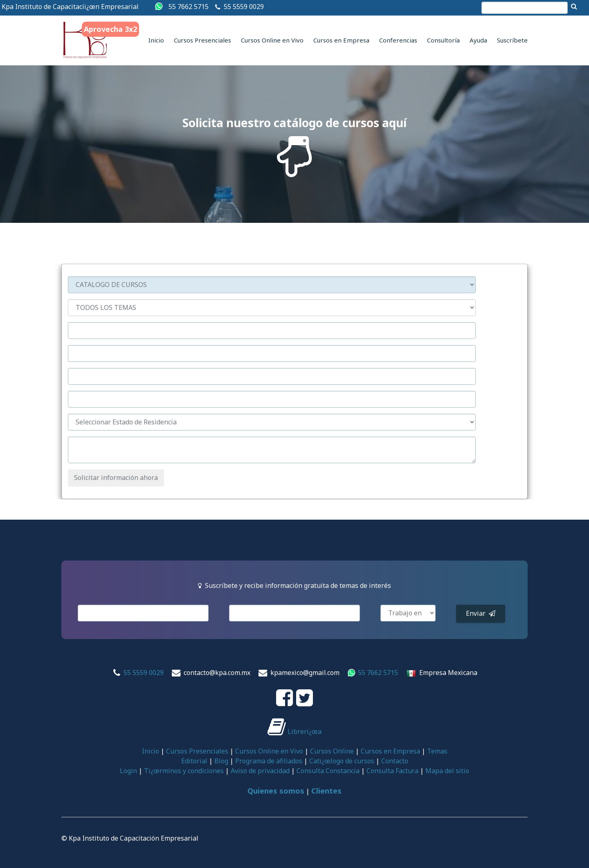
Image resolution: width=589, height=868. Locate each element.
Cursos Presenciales (202, 40)
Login (128, 771)
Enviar (481, 613)
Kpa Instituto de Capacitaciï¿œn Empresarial (70, 7)
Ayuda (478, 40)
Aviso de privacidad (260, 771)
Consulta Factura (392, 771)
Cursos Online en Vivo (272, 40)
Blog (221, 761)
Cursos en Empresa (341, 40)
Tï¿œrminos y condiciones (184, 771)
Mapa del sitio (447, 771)
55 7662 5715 (189, 7)
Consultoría (443, 40)
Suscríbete (512, 40)
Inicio (156, 40)
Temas (437, 751)
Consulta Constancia (328, 771)
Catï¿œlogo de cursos (342, 761)
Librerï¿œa (294, 731)
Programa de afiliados (269, 761)
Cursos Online (332, 751)
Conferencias (398, 40)
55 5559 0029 (244, 7)
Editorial (194, 761)
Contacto (395, 761)
